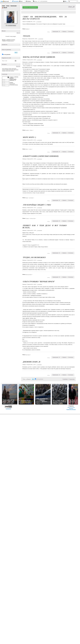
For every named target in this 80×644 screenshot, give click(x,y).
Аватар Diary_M (10, 17)
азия (3, 69)
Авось (36, 1)
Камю (27, 198)
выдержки (31, 198)
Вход (22, 1)
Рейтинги (29, 1)
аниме (10, 69)
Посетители (12, 84)
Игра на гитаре (29, 274)
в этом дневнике (7, 55)
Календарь (72, 379)
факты (31, 130)
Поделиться (71, 31)
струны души (32, 218)
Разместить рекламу (71, 409)
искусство (11, 70)
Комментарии (14, 6)
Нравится (64, 31)
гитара (4, 70)
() (59, 31)
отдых (30, 149)
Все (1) (18, 33)
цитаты (13, 71)
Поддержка (64, 1)
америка (6, 69)
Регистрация (16, 1)
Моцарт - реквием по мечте (9, 40)
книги (17, 70)
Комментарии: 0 (11, 41)
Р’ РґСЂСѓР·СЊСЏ (12, 25)
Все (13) (18, 66)
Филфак (27, 29)
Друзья (8, 6)
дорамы (7, 70)
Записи (4, 6)
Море (27, 149)
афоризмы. (14, 69)
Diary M (3, 8)
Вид (66, 2)
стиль (7, 71)
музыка (4, 71)
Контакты (71, 408)
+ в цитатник (39, 22)
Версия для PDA (71, 407)
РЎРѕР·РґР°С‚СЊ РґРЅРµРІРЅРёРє (30, 7)
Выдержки (28, 355)
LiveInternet (5, 1)
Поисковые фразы (14, 85)
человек (27, 130)
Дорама (27, 218)
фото (10, 71)
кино (15, 70)
